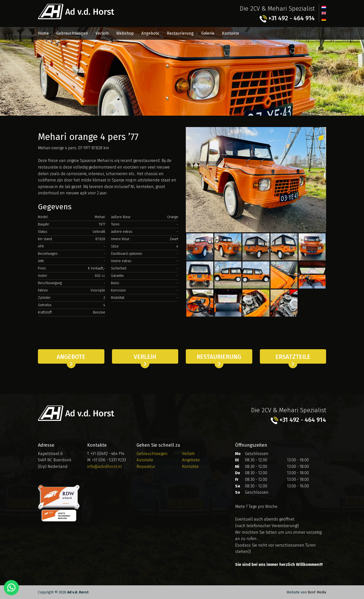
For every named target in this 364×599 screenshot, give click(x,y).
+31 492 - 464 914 (287, 18)
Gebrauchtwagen (72, 33)
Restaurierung (180, 33)
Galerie (208, 33)
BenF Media (317, 592)
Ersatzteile (293, 357)
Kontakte (231, 33)
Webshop (125, 33)
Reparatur (146, 466)
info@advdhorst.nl (105, 466)
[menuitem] (324, 7)
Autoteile (145, 460)
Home (43, 33)
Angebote (150, 33)
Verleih (102, 33)
